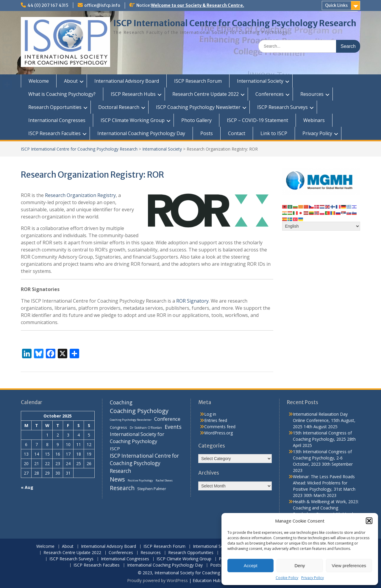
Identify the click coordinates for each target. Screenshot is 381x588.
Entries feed (216, 420)
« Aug (27, 487)
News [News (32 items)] (117, 479)
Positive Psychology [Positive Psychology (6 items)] (140, 480)
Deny (300, 566)
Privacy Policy (313, 578)
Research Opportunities (55, 107)
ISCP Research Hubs (133, 94)
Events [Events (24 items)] (173, 427)
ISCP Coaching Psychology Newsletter (198, 107)
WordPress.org (218, 433)
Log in (210, 414)
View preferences (349, 566)
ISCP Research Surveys (282, 107)
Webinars (314, 120)
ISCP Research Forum (198, 81)
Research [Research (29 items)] (122, 488)
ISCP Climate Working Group (133, 120)
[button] (369, 521)
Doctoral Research (119, 107)
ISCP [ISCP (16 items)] (115, 448)
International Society (260, 81)
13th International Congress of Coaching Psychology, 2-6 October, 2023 (322, 458)
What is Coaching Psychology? (62, 94)
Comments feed (220, 427)
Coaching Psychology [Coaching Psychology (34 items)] (139, 411)
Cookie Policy (287, 578)
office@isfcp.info (102, 5)
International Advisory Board (127, 81)
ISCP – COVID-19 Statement (257, 120)
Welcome (39, 81)
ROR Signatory (192, 301)
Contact (237, 133)
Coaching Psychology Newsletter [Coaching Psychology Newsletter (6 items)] (131, 420)
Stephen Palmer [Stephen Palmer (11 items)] (152, 489)
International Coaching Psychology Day (141, 133)
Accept (251, 566)
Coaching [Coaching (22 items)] (121, 402)
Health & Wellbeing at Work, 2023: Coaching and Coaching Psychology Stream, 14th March (326, 508)
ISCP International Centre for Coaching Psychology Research (235, 23)
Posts (207, 133)
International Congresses (57, 120)
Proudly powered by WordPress (157, 580)
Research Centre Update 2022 (206, 94)
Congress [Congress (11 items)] (118, 427)
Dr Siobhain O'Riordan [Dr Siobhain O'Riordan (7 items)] (146, 428)
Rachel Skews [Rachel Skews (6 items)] (164, 480)
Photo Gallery (196, 120)
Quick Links (336, 5)
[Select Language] (321, 226)
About (71, 81)
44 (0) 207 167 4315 (48, 5)
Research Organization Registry (80, 195)
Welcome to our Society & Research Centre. (197, 5)
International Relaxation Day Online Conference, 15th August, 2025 (324, 420)
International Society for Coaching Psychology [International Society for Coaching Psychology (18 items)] (137, 438)
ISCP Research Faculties (54, 133)
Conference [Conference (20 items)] (167, 419)
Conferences (270, 94)
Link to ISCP (274, 133)
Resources (312, 94)
